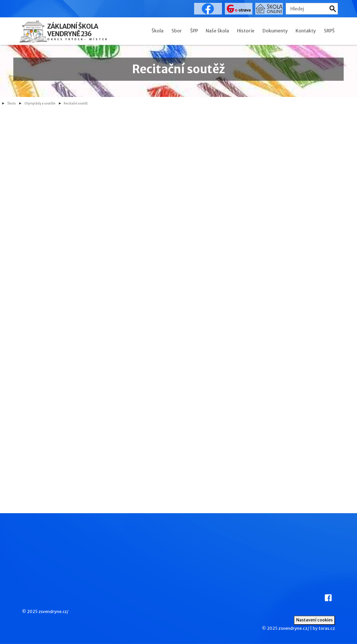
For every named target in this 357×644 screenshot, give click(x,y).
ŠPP (194, 31)
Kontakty (306, 31)
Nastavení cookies (314, 620)
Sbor (177, 31)
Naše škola (217, 31)
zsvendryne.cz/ (53, 612)
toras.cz (327, 628)
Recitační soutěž (76, 103)
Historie (246, 31)
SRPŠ (329, 31)
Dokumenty (275, 31)
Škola (157, 31)
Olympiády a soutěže (40, 103)
